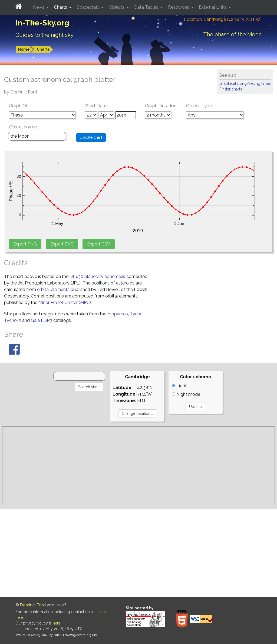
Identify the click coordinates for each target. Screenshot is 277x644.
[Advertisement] (138, 466)
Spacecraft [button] (88, 7)
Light (179, 386)
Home (24, 49)
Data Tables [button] (147, 7)
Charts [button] (61, 7)
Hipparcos (118, 314)
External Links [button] (213, 7)
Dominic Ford (33, 605)
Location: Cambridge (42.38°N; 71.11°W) (223, 19)
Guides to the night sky (44, 35)
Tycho (136, 314)
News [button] (39, 7)
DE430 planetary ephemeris (97, 276)
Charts (43, 49)
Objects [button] (117, 7)
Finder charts (231, 89)
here (57, 623)
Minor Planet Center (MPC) (65, 302)
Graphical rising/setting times (245, 83)
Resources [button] (179, 7)
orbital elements (53, 289)
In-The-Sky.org (42, 23)
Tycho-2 (13, 320)
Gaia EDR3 (42, 320)
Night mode (186, 394)
